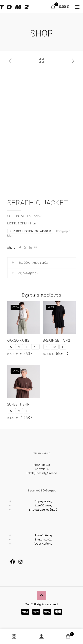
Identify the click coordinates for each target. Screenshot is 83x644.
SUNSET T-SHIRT (19, 404)
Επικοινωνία (43, 539)
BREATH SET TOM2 (57, 340)
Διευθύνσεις (43, 505)
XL (35, 347)
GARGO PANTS (18, 340)
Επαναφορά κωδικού (43, 509)
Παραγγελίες (43, 501)
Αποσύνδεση (43, 535)
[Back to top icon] (42, 595)
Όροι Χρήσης (43, 544)
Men (10, 235)
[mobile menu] (77, 7)
